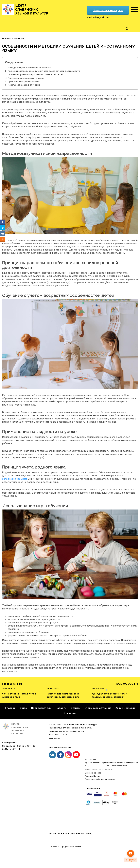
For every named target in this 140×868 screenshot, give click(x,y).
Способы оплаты (93, 788)
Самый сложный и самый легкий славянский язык (19, 695)
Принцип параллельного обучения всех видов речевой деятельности (44, 71)
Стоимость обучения (98, 708)
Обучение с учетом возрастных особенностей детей (35, 74)
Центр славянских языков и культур (32, 9)
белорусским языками (15, 479)
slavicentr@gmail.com (98, 17)
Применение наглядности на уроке (26, 78)
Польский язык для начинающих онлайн (67, 728)
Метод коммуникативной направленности (29, 67)
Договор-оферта (93, 773)
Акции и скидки (125, 708)
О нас (23, 708)
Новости (61, 708)
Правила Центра (93, 776)
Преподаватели (41, 708)
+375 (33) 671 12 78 (58, 734)
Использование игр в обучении (24, 85)
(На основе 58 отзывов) (81, 833)
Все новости (127, 684)
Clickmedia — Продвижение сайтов (65, 847)
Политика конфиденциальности (100, 779)
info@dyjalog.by (54, 738)
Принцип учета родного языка (24, 81)
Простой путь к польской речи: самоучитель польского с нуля (63, 695)
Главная (10, 708)
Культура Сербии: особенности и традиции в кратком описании (109, 695)
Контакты (70, 713)
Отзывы (75, 708)
